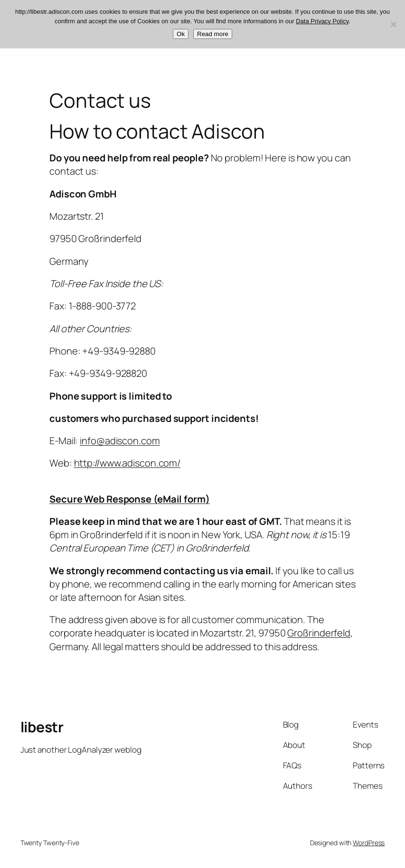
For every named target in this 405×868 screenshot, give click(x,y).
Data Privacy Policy (322, 21)
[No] (393, 24)
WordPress (369, 843)
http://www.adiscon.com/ (127, 463)
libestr (42, 727)
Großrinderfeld (319, 633)
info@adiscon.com (120, 441)
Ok (181, 34)
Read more (213, 34)
